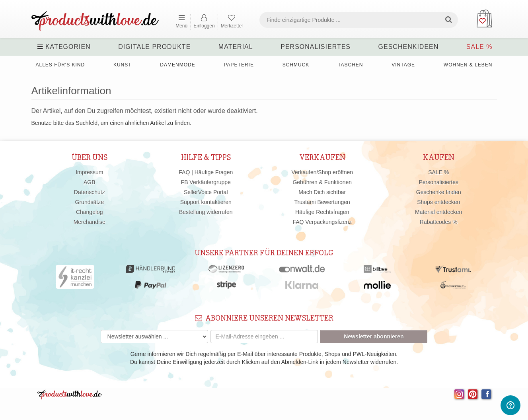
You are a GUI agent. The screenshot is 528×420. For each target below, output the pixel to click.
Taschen (350, 65)
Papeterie (239, 65)
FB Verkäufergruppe (206, 182)
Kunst (123, 65)
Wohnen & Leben (468, 65)
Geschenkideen (409, 47)
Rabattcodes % (439, 222)
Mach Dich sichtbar (322, 192)
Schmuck (296, 65)
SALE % (479, 47)
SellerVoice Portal (206, 192)
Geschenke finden (439, 192)
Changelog (90, 212)
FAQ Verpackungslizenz (322, 222)
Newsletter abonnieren (374, 336)
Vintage (403, 65)
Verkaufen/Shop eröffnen (322, 172)
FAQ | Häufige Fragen (206, 172)
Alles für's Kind (60, 65)
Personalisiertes (316, 47)
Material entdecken (438, 212)
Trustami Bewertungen (322, 202)
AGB (90, 182)
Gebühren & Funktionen (322, 182)
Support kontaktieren (206, 202)
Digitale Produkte (154, 47)
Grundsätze (90, 202)
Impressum (89, 172)
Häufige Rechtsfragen (322, 212)
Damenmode (177, 65)
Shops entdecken (438, 202)
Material (236, 47)
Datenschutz (90, 192)
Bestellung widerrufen (206, 212)
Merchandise (90, 222)
